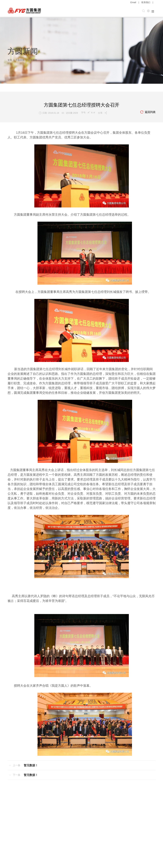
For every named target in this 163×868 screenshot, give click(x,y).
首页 (10, 59)
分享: (102, 112)
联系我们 (146, 2)
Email (133, 2)
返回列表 (147, 111)
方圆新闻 (20, 59)
